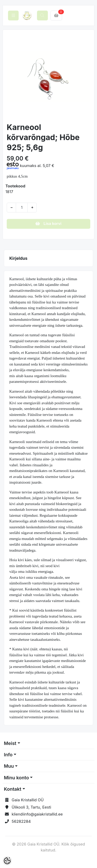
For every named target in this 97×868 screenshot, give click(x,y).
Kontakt (13, 789)
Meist (10, 743)
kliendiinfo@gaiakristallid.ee (37, 814)
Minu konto (16, 778)
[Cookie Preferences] (7, 861)
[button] (11, 77)
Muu (9, 766)
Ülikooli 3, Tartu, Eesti (31, 807)
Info (8, 755)
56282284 (21, 821)
